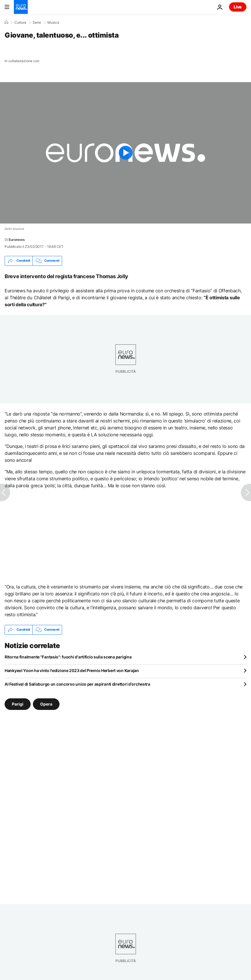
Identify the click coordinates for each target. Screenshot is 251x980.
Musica (53, 23)
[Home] (6, 22)
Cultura (20, 23)
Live (238, 7)
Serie (37, 23)
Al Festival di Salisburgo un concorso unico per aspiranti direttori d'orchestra (77, 684)
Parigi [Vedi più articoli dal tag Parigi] (18, 704)
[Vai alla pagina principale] (21, 7)
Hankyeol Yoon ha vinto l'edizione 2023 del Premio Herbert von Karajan (72, 670)
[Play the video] (125, 153)
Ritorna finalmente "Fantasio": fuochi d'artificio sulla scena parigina (68, 657)
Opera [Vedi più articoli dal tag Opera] (46, 704)
